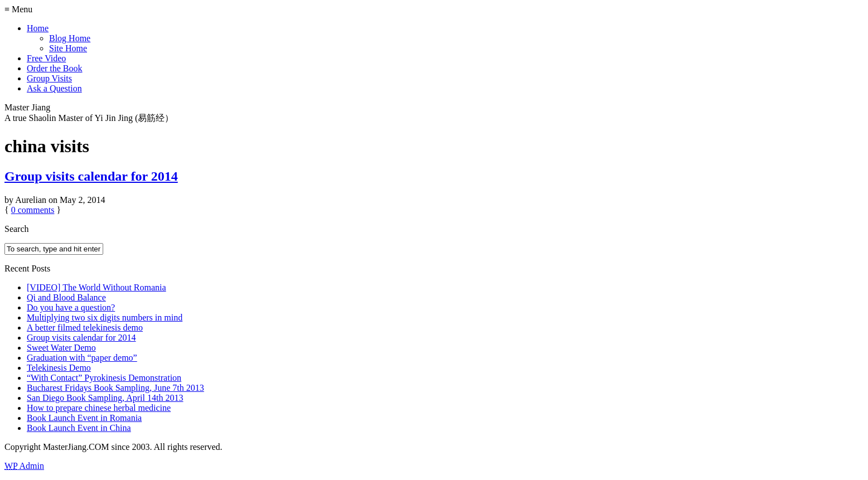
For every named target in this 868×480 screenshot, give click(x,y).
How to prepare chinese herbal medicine (99, 408)
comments (33, 210)
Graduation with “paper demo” (82, 358)
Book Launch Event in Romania (84, 418)
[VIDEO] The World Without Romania (97, 287)
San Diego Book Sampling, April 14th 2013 (105, 398)
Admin (24, 466)
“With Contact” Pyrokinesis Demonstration (104, 378)
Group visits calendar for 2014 (91, 176)
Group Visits (49, 78)
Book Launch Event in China (79, 428)
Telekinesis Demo (59, 368)
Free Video (46, 58)
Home (38, 28)
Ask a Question (54, 88)
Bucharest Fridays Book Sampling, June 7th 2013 (115, 388)
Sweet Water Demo (61, 348)
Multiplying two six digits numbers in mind (105, 317)
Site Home (68, 48)
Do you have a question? (71, 307)
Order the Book (55, 68)
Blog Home (70, 38)
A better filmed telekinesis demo (85, 328)
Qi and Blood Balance (66, 297)
